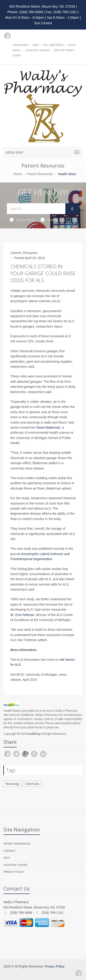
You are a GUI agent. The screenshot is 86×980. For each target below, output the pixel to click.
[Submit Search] (72, 209)
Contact (9, 851)
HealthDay (34, 734)
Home (18, 174)
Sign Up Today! (64, 50)
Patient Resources (40, 174)
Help (36, 45)
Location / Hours (37, 50)
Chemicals (32, 784)
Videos (49, 220)
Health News (23, 220)
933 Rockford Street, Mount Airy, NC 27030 (42, 6)
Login (17, 55)
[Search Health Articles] (36, 209)
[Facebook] (7, 36)
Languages (20, 45)
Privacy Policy (14, 872)
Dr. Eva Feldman (22, 615)
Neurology (12, 784)
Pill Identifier (53, 45)
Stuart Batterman (48, 427)
